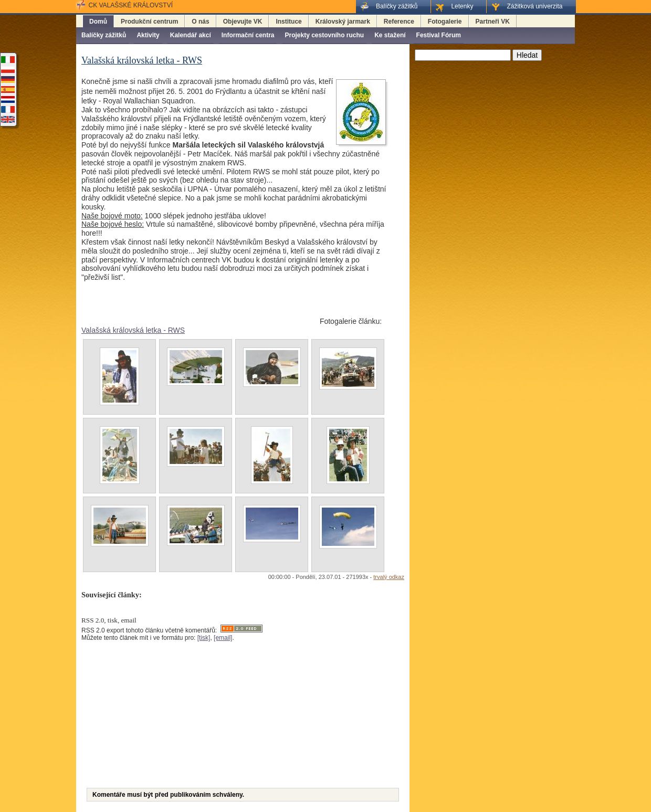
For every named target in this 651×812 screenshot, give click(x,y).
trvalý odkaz (389, 577)
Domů (98, 22)
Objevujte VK (243, 22)
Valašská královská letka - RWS (133, 330)
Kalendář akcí (191, 35)
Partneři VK (493, 22)
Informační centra (248, 35)
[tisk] (204, 638)
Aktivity (148, 35)
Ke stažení (390, 35)
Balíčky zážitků (104, 35)
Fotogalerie (445, 22)
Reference (399, 22)
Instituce (288, 22)
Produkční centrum (149, 22)
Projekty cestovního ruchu (324, 35)
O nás (200, 22)
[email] (223, 638)
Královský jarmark (343, 22)
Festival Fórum (439, 35)
